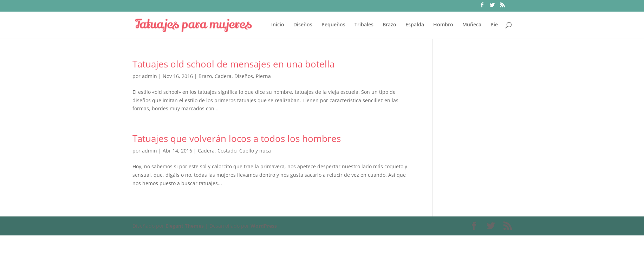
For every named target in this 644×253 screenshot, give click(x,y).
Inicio (278, 25)
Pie (494, 25)
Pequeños (333, 25)
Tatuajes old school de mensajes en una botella (233, 64)
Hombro (443, 25)
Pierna (263, 76)
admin (149, 76)
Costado (227, 151)
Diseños (303, 25)
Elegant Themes (185, 226)
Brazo (389, 25)
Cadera (223, 76)
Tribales (364, 25)
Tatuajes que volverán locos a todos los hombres (237, 138)
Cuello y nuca (255, 151)
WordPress (264, 226)
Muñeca (472, 25)
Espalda (415, 25)
